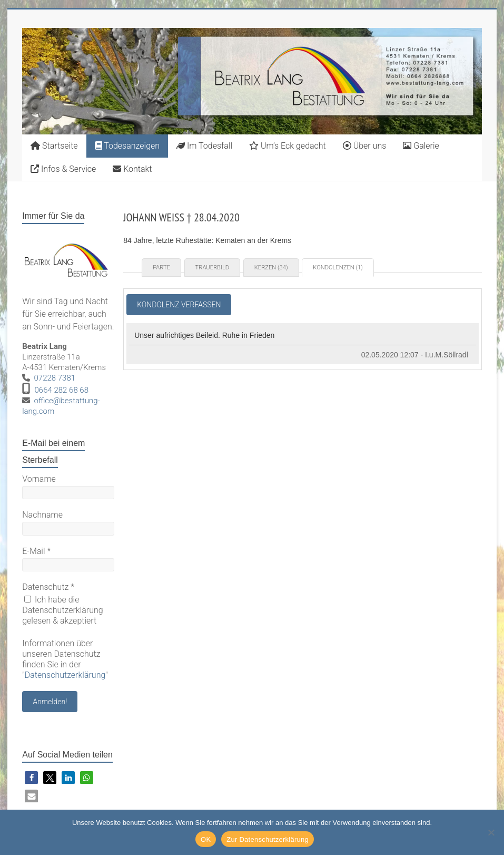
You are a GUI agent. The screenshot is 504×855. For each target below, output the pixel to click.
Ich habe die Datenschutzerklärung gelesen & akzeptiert (63, 610)
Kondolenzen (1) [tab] (338, 268)
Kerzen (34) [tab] (271, 268)
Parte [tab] (161, 268)
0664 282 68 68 (62, 390)
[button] (31, 778)
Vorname (39, 479)
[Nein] (491, 832)
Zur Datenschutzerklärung (268, 839)
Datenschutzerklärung (65, 675)
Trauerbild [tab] (213, 268)
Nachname (42, 515)
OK (206, 839)
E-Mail (36, 551)
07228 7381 (55, 378)
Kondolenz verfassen (179, 305)
